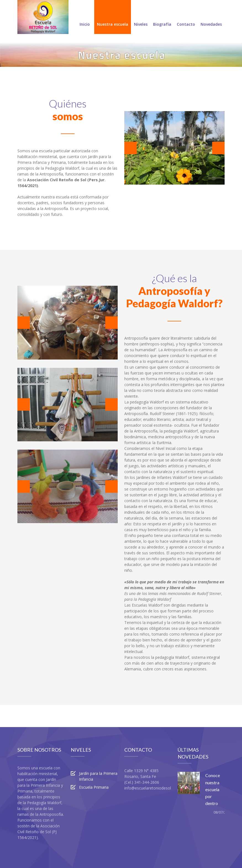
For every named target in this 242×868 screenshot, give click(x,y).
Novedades (211, 18)
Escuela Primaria (94, 787)
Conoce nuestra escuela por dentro (213, 789)
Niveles (141, 18)
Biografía (162, 18)
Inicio (85, 18)
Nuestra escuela (113, 18)
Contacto (186, 18)
